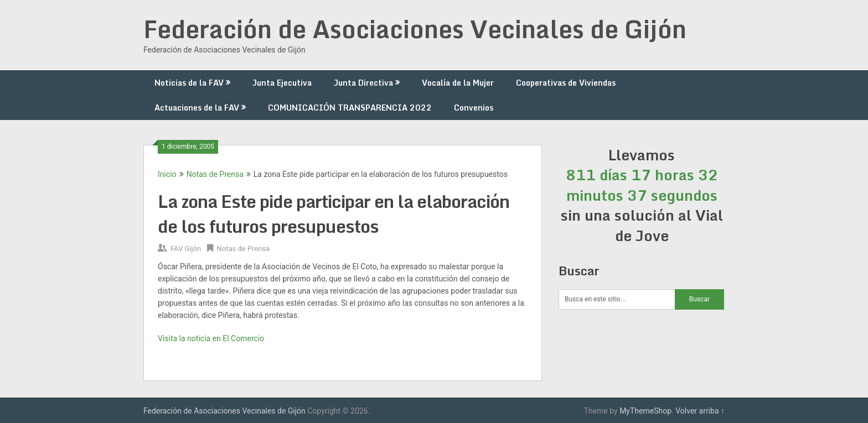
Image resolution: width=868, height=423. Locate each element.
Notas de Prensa (215, 174)
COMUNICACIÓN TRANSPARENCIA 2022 (350, 108)
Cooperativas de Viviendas (566, 83)
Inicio (167, 174)
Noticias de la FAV (189, 83)
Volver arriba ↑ (700, 411)
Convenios (474, 108)
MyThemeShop (645, 411)
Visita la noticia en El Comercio (211, 338)
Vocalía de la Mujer (458, 83)
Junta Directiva (363, 83)
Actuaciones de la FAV (197, 108)
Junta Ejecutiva (282, 83)
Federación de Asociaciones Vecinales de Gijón (415, 29)
